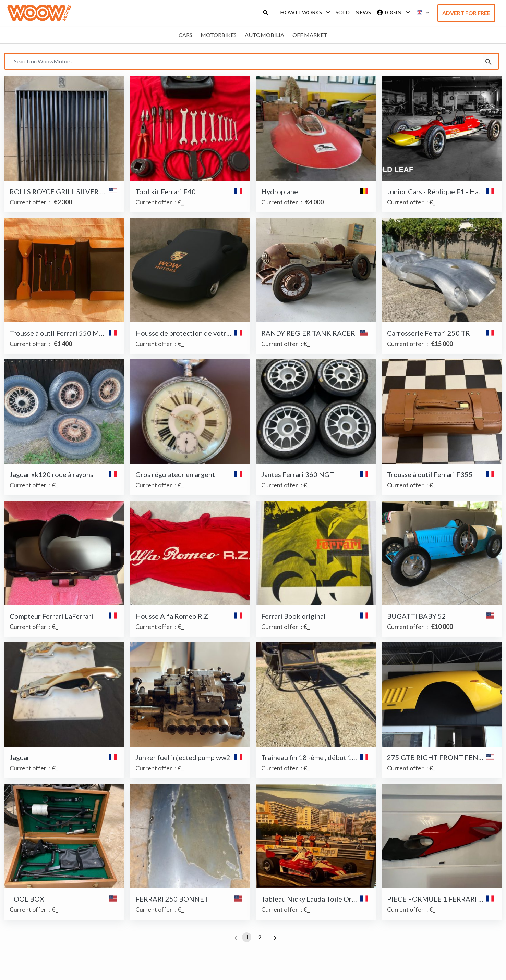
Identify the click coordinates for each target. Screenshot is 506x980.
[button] (421, 13)
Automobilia (264, 35)
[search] (489, 61)
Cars (185, 35)
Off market (310, 35)
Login (392, 12)
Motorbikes (219, 35)
